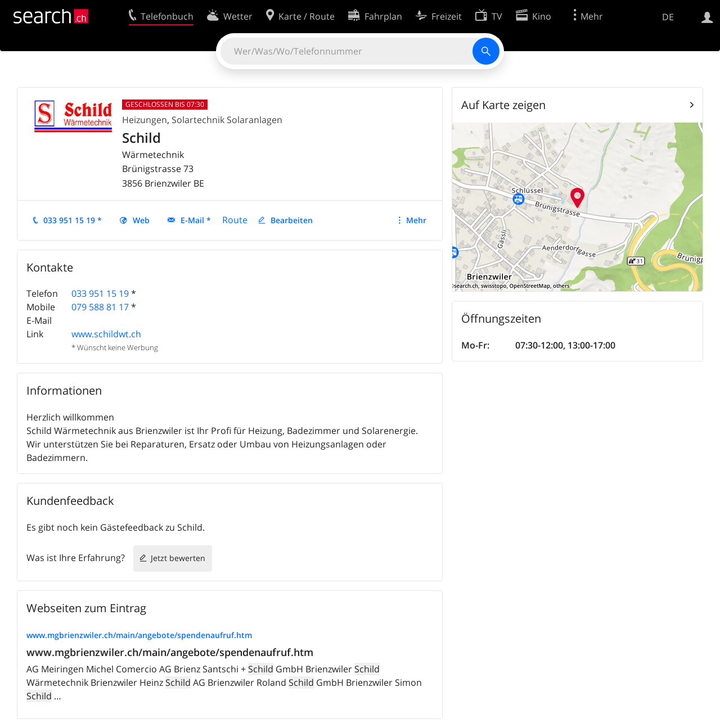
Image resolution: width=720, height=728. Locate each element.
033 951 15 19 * (73, 220)
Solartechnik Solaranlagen (227, 120)
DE (668, 17)
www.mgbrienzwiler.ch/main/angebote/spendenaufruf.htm (139, 635)
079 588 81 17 (100, 307)
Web (141, 220)
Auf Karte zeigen (503, 105)
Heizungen (145, 120)
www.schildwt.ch (106, 334)
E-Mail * (196, 220)
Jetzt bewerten (178, 558)
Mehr (416, 220)
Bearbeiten (292, 220)
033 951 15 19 (100, 293)
